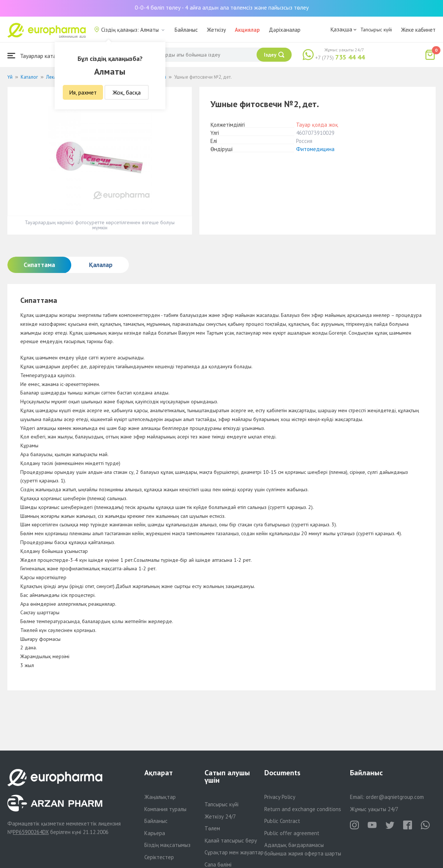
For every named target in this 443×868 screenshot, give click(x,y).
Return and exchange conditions (303, 809)
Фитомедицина (315, 149)
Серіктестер (159, 857)
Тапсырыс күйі (376, 30)
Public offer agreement (292, 833)
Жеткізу (216, 30)
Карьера (155, 833)
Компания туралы (165, 809)
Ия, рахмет (83, 92)
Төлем (212, 828)
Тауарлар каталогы (38, 56)
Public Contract (282, 821)
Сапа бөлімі (218, 864)
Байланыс (186, 30)
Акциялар (247, 30)
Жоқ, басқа (127, 92)
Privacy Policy (280, 797)
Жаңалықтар (160, 797)
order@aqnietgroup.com (395, 797)
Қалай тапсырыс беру (231, 840)
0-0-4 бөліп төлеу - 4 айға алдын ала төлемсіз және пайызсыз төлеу (222, 7)
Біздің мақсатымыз (167, 845)
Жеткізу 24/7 (220, 816)
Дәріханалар (285, 30)
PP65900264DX (31, 832)
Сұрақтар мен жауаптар (234, 852)
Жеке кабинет (418, 30)
